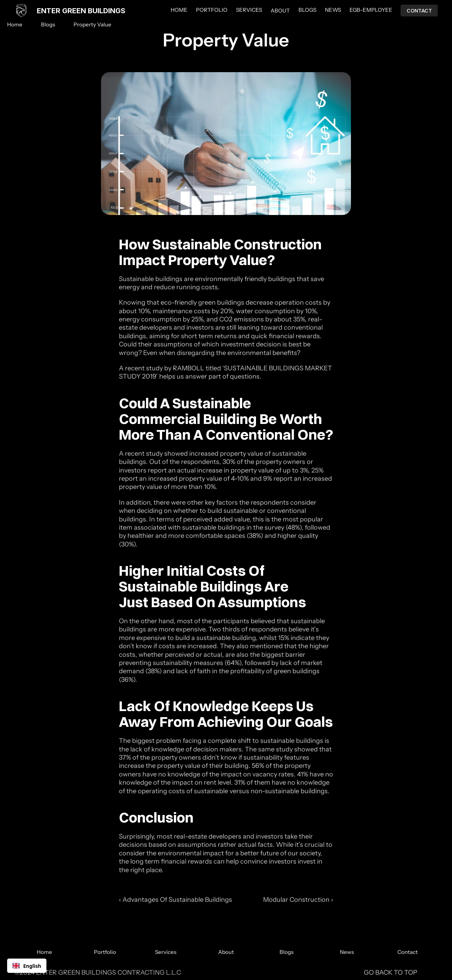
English (27, 966)
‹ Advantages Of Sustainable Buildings (175, 900)
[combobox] (27, 966)
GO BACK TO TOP (391, 972)
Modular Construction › (298, 900)
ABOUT (280, 11)
